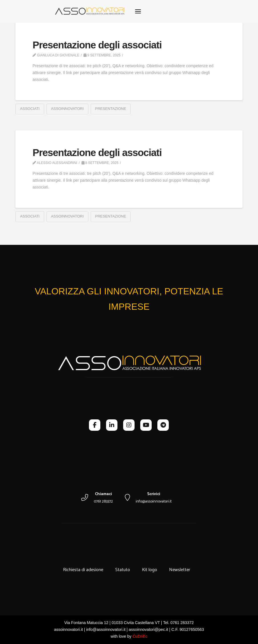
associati (30, 109)
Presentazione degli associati (97, 45)
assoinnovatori (67, 109)
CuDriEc (140, 636)
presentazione (111, 109)
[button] (138, 11)
